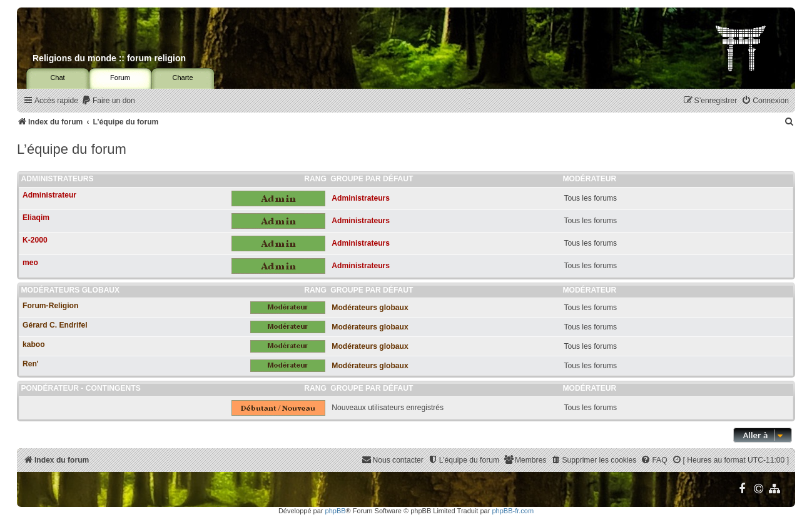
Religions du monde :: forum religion (109, 58)
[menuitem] (108, 101)
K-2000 (35, 240)
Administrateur (49, 195)
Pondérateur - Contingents (81, 388)
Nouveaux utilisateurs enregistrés (388, 408)
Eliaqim (36, 218)
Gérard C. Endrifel (55, 325)
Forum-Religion (50, 306)
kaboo (34, 344)
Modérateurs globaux (71, 290)
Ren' (31, 364)
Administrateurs (58, 179)
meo (30, 263)
